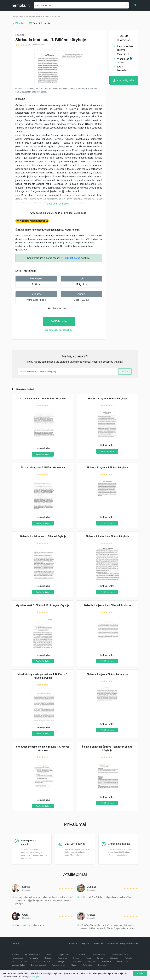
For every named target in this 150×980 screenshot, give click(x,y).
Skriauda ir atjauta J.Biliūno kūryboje (107, 467)
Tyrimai (100, 958)
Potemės (92, 961)
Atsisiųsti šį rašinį (124, 81)
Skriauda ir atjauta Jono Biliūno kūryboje (43, 399)
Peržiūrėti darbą (59, 321)
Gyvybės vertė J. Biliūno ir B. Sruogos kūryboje (43, 605)
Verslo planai (123, 961)
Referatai (129, 958)
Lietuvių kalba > (18, 16)
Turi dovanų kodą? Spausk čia (59, 330)
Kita (13, 961)
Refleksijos (87, 965)
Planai (74, 965)
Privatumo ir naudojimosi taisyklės (123, 943)
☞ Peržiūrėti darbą (70, 258)
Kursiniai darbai (98, 954)
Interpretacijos (63, 954)
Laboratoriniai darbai (120, 954)
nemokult (21, 5)
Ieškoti (125, 371)
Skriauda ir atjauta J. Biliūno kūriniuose (43, 467)
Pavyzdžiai (34, 958)
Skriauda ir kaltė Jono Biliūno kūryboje (107, 536)
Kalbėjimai (106, 961)
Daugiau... (37, 976)
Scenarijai (102, 965)
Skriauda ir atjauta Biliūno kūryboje (107, 399)
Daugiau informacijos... (59, 204)
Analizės (15, 954)
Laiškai (24, 961)
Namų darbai (17, 958)
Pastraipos (77, 961)
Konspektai (80, 954)
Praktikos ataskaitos (42, 961)
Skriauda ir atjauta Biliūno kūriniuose (107, 674)
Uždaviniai (114, 958)
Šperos (76, 958)
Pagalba (85, 943)
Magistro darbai (18, 965)
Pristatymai (62, 961)
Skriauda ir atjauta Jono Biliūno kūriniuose (107, 605)
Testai (88, 958)
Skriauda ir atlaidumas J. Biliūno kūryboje (43, 536)
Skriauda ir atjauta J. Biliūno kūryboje (43, 16)
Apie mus (73, 943)
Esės (49, 954)
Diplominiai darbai (33, 954)
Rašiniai (36, 284)
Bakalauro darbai (38, 965)
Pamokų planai (58, 965)
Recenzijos (62, 958)
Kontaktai (98, 943)
